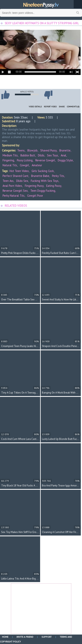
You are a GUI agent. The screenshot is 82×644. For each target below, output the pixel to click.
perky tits (58, 176)
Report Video (50, 107)
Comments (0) (73, 107)
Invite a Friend (25, 637)
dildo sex (22, 181)
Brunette (65, 150)
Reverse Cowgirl (45, 160)
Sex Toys (53, 155)
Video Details (35, 107)
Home (5, 637)
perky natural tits (14, 196)
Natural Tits (10, 165)
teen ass (8, 181)
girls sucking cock (43, 171)
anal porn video (12, 186)
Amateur (37, 165)
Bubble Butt (28, 155)
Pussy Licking (25, 160)
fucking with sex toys (45, 181)
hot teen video (19, 171)
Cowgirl (24, 165)
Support (47, 637)
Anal (63, 155)
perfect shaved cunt (15, 176)
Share (62, 107)
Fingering (8, 160)
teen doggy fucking (43, 191)
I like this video (5, 95)
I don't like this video (48, 95)
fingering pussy (34, 186)
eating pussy (54, 186)
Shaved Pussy (48, 150)
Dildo (41, 155)
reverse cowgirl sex (15, 191)
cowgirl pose (35, 196)
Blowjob (32, 150)
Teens (21, 150)
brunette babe (40, 176)
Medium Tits (10, 155)
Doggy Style (65, 160)
